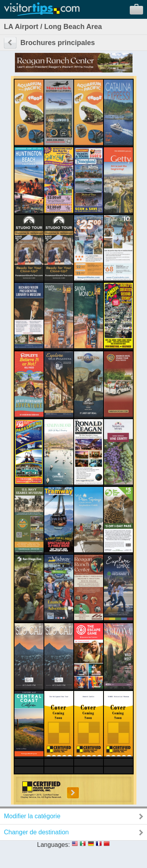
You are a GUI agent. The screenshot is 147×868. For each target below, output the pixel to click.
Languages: (54, 845)
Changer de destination (36, 832)
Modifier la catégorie (32, 816)
